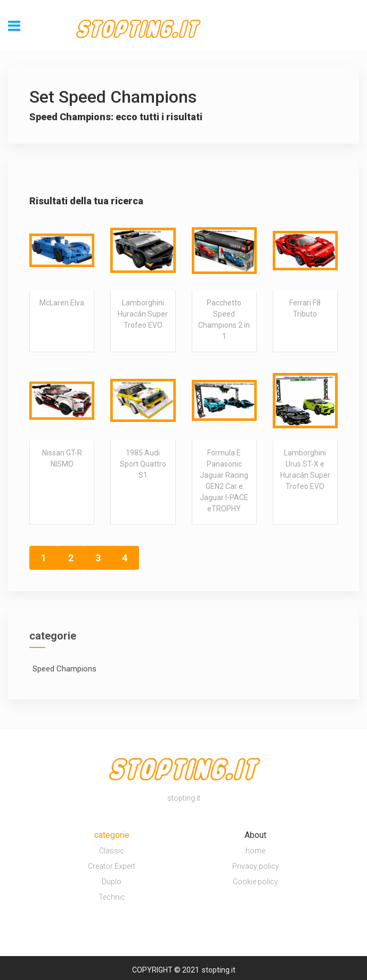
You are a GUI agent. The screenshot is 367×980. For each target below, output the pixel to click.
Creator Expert (112, 866)
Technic (112, 897)
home (255, 851)
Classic (112, 851)
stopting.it (219, 970)
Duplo (112, 882)
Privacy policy (256, 866)
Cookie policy (255, 882)
